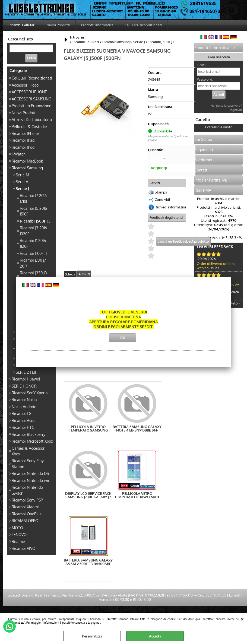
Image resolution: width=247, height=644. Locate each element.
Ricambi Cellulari (22, 25)
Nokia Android (24, 407)
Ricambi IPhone (25, 133)
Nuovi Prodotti (58, 25)
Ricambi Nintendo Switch (27, 490)
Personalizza (92, 636)
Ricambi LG (22, 413)
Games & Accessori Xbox (29, 451)
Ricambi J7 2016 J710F (33, 198)
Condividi (162, 199)
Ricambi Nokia (24, 399)
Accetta (155, 636)
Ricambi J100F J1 (33, 253)
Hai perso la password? (226, 106)
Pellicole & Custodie (29, 126)
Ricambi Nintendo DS (30, 473)
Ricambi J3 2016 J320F (33, 231)
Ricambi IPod (23, 147)
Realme (18, 541)
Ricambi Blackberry (28, 434)
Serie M (22, 175)
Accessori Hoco (25, 85)
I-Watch (19, 154)
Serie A (22, 182)
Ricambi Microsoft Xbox (32, 441)
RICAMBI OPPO (25, 521)
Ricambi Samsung (27, 168)
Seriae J (22, 188)
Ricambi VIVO (23, 548)
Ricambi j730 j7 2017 (33, 263)
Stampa (161, 192)
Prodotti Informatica (97, 25)
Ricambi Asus (23, 420)
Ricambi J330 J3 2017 (33, 276)
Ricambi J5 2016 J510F (33, 211)
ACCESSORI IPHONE (29, 92)
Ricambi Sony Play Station (28, 463)
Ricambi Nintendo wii (30, 480)
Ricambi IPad (23, 140)
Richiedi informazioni (171, 207)
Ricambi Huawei (26, 379)
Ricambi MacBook (27, 161)
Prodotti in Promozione (31, 106)
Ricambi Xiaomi (25, 507)
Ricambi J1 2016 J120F (33, 243)
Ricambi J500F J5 (35, 221)
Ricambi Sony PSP (27, 500)
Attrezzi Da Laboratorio (32, 119)
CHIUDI (242, 618)
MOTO (17, 528)
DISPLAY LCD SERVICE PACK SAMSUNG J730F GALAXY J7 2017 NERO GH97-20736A (88, 495)
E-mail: (202, 65)
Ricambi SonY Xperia (30, 393)
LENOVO (19, 534)
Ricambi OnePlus (27, 514)
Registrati (235, 110)
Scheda (70, 274)
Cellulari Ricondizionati (143, 25)
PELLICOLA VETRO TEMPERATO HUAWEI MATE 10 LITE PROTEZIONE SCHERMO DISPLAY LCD (137, 495)
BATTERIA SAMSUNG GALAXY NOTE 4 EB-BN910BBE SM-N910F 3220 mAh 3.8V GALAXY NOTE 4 (137, 429)
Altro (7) (84, 274)
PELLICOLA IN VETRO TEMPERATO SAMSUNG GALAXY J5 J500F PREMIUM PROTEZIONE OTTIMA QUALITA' (88, 429)
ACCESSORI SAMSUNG (31, 99)
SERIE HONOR (24, 386)
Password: (205, 79)
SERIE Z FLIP (26, 372)
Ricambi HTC (23, 427)
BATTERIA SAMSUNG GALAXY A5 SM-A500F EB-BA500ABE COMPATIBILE (88, 562)
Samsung (155, 97)
